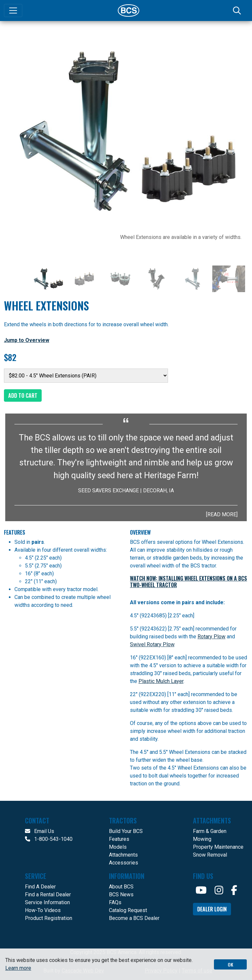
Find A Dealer (40, 887)
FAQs (115, 902)
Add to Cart (23, 395)
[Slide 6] (229, 279)
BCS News (121, 895)
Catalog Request (128, 910)
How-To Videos (43, 910)
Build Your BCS (126, 831)
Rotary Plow (211, 637)
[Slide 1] (48, 279)
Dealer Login (212, 909)
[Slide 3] (120, 279)
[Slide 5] (193, 279)
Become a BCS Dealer (134, 918)
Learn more (18, 968)
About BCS (121, 887)
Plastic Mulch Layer (161, 681)
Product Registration (49, 918)
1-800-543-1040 (49, 839)
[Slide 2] (84, 279)
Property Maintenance (218, 847)
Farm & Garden (210, 831)
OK (231, 964)
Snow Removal (210, 855)
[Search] (238, 11)
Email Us (40, 831)
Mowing (202, 839)
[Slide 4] (157, 279)
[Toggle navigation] (13, 11)
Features (119, 839)
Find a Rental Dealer (48, 895)
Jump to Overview (27, 340)
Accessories (124, 863)
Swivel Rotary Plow (152, 644)
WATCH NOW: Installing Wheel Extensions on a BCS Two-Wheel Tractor (189, 582)
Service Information (47, 902)
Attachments (123, 855)
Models (118, 847)
